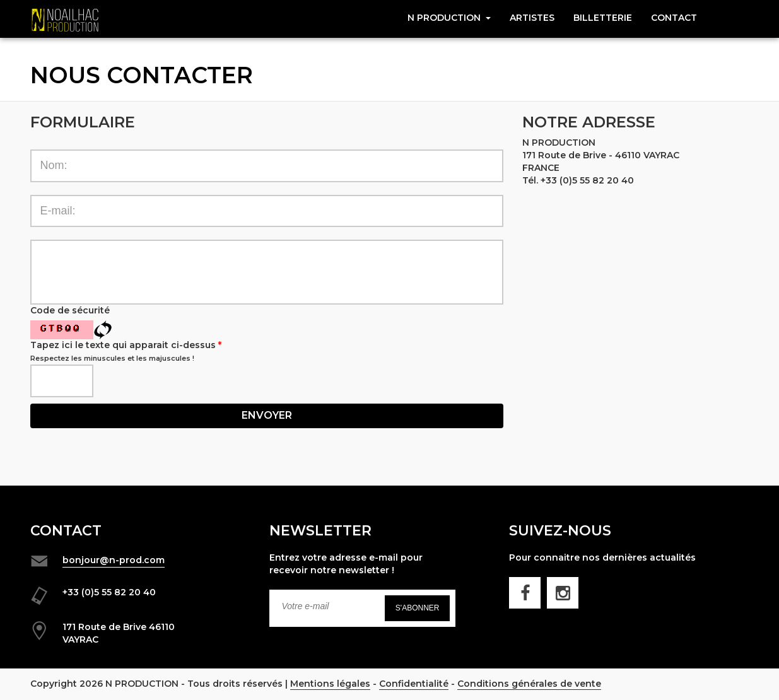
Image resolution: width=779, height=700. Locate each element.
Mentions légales (330, 684)
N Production (449, 18)
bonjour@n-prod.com (114, 560)
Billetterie (603, 18)
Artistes (532, 18)
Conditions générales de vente (529, 684)
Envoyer (267, 415)
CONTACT (674, 18)
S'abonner (418, 608)
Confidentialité (414, 684)
